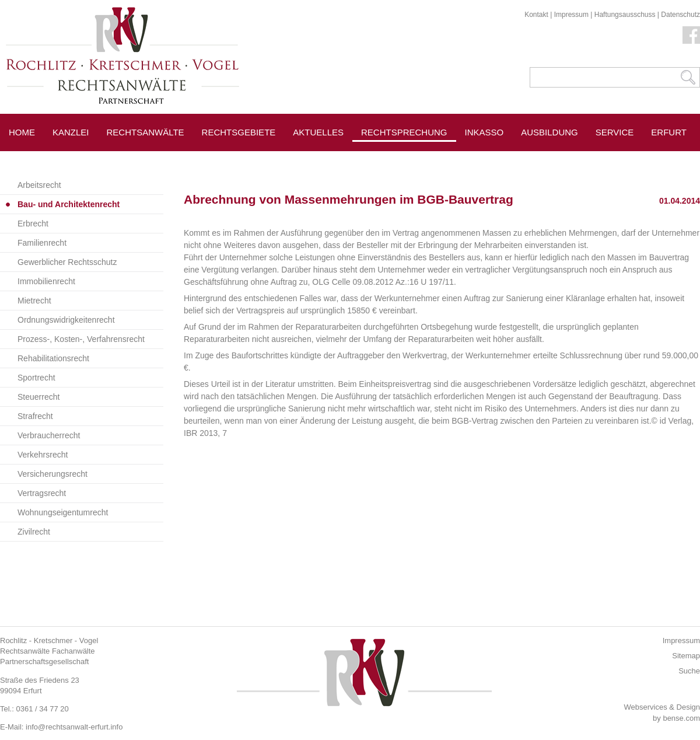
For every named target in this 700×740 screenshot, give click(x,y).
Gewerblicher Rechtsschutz (67, 262)
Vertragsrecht (42, 493)
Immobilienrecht (46, 281)
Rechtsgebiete (239, 132)
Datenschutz (680, 15)
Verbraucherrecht (49, 435)
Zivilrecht (34, 532)
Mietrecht (34, 301)
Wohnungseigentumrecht (63, 512)
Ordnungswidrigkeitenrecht (66, 320)
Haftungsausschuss (625, 15)
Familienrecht (42, 243)
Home (22, 132)
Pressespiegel (501, 158)
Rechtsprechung (404, 132)
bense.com (681, 718)
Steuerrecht (38, 397)
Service (615, 132)
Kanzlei (71, 132)
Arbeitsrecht (39, 185)
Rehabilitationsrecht (53, 358)
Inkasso (484, 132)
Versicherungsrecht (52, 474)
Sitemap (686, 656)
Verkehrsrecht (43, 455)
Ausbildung (549, 132)
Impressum (571, 15)
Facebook (691, 35)
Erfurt (669, 132)
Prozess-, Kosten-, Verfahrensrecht (81, 339)
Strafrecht (35, 416)
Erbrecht (33, 224)
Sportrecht (36, 378)
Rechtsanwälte (146, 132)
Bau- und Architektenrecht (69, 204)
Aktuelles (318, 132)
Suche (689, 671)
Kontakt (536, 15)
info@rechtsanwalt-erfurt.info (74, 727)
